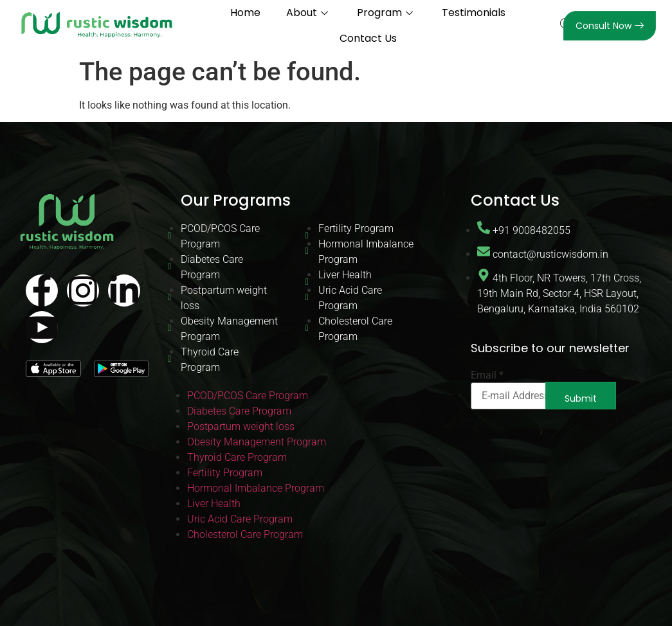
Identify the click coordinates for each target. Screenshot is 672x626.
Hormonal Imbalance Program (366, 252)
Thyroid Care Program (210, 360)
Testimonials (474, 13)
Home (245, 13)
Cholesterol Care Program (355, 329)
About (309, 13)
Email (487, 375)
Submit (581, 398)
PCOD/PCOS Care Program (220, 236)
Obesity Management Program (229, 329)
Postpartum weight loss (224, 298)
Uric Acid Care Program (350, 298)
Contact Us (368, 38)
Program (386, 13)
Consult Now (610, 26)
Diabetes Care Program (212, 267)
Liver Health (345, 275)
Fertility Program (356, 228)
